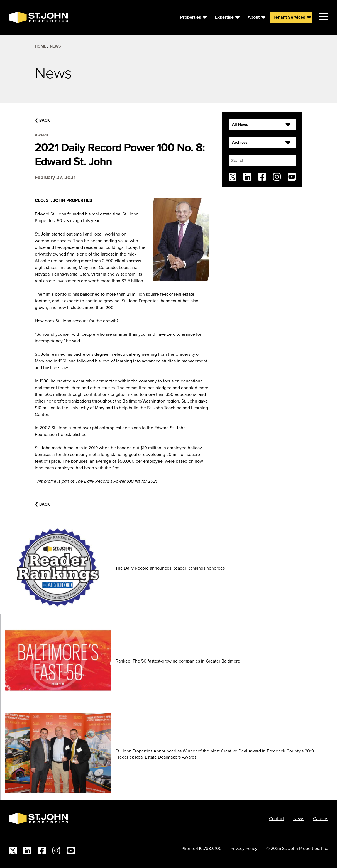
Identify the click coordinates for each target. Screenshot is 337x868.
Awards (42, 135)
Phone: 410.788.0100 (202, 848)
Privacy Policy (244, 848)
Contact (277, 818)
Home (41, 46)
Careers (321, 818)
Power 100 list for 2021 (135, 481)
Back (42, 120)
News (55, 46)
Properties (191, 17)
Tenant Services (289, 17)
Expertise (224, 17)
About (254, 17)
